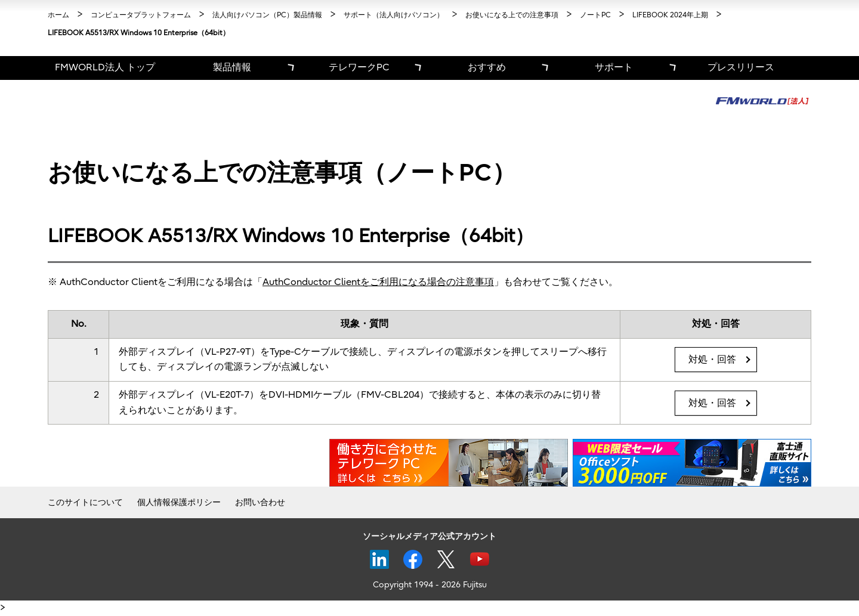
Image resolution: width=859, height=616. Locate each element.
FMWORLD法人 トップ (105, 67)
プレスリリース (741, 67)
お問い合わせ (260, 502)
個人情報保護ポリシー (179, 502)
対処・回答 (712, 360)
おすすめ (487, 67)
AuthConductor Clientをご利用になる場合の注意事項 (378, 282)
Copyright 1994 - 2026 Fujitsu (430, 585)
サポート (614, 67)
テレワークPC (359, 67)
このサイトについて (85, 502)
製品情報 (232, 67)
